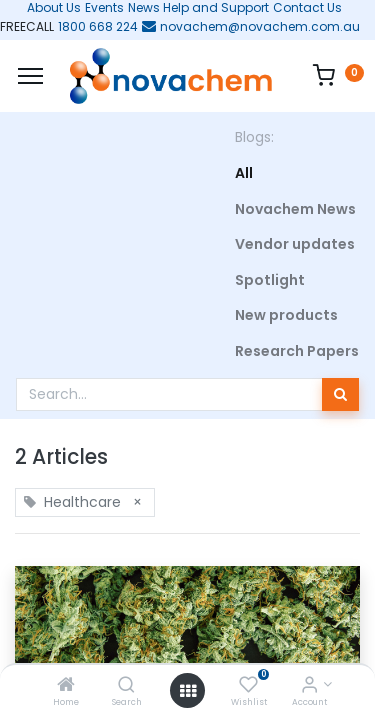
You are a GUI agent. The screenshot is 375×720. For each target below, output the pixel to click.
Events (104, 8)
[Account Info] (309, 686)
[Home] (66, 686)
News (144, 8)
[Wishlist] (248, 686)
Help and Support (216, 8)
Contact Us (307, 8)
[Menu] (30, 76)
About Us (48, 8)
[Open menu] (188, 691)
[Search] (126, 686)
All (244, 173)
